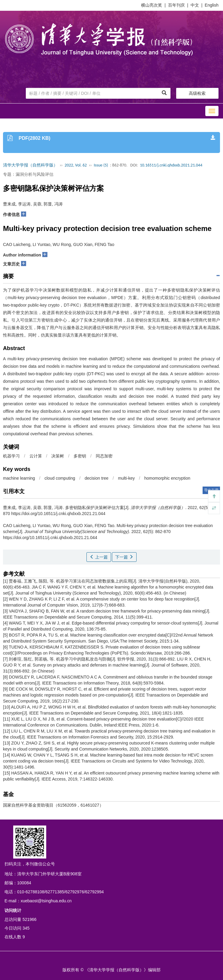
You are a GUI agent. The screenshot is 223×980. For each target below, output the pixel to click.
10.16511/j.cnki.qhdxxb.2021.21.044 (171, 165)
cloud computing (60, 478)
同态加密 (104, 456)
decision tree (96, 478)
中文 (195, 5)
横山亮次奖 (152, 5)
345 (26, 928)
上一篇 (99, 557)
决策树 (58, 456)
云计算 (36, 456)
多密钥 (80, 456)
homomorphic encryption (167, 478)
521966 (30, 919)
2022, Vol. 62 (76, 165)
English (212, 5)
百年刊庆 (176, 5)
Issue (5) (101, 165)
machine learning (19, 478)
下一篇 (124, 557)
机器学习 (11, 456)
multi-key (126, 478)
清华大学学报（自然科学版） (30, 165)
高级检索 (197, 93)
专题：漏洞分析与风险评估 (28, 174)
